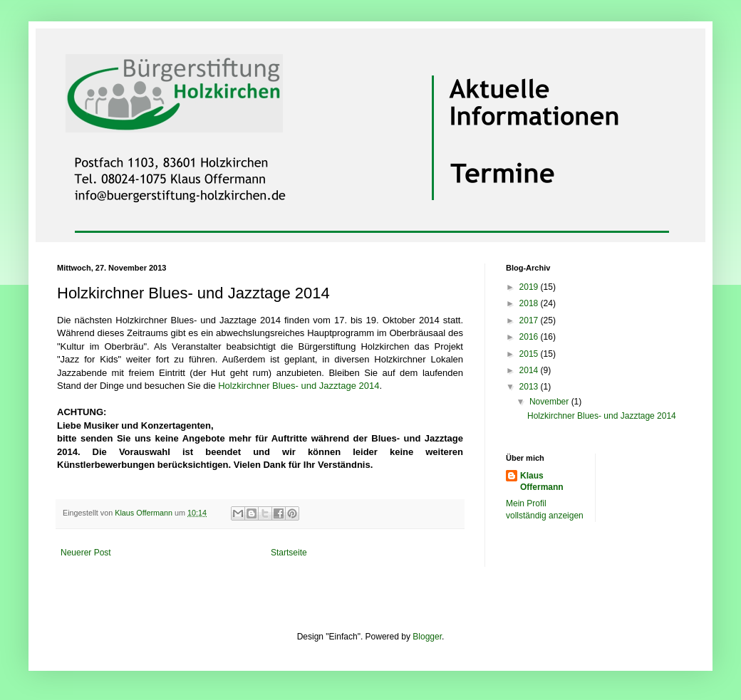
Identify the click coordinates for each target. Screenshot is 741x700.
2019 (530, 287)
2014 (530, 370)
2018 (530, 303)
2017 (530, 320)
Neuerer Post (86, 553)
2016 (530, 337)
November (550, 402)
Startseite (289, 553)
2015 (530, 354)
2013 (530, 387)
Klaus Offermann (542, 482)
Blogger (427, 637)
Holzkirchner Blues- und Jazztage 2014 (299, 386)
